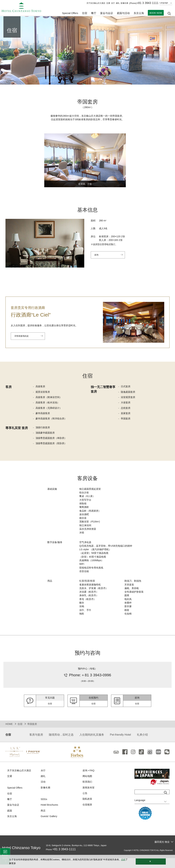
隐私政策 (88, 810)
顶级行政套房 (43, 429)
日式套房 (126, 387)
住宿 (20, 734)
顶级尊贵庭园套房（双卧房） (52, 446)
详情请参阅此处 (23, 337)
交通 (108, 3)
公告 (85, 804)
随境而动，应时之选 (61, 744)
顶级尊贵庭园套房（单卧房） (52, 440)
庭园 (10, 821)
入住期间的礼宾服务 (92, 744)
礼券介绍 (142, 744)
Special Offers (70, 14)
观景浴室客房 (43, 392)
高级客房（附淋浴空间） (50, 398)
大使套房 (126, 404)
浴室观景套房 (129, 398)
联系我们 (88, 792)
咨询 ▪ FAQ (89, 780)
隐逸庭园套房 (129, 392)
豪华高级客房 (43, 415)
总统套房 (126, 409)
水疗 (113, 3)
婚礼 (118, 3)
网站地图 (88, 786)
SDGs (44, 810)
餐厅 (10, 810)
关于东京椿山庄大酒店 (96, 3)
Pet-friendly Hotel (120, 744)
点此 (123, 860)
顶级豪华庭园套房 (46, 435)
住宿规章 (88, 815)
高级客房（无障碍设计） (50, 409)
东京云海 (139, 14)
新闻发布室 (89, 798)
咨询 (97, 256)
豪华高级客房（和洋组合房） (52, 420)
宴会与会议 (107, 14)
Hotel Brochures (50, 816)
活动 (43, 792)
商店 (43, 821)
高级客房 (41, 387)
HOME (9, 734)
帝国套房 (126, 420)
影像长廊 (124, 3)
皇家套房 (126, 415)
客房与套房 (36, 744)
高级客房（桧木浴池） (48, 404)
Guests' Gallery (49, 827)
